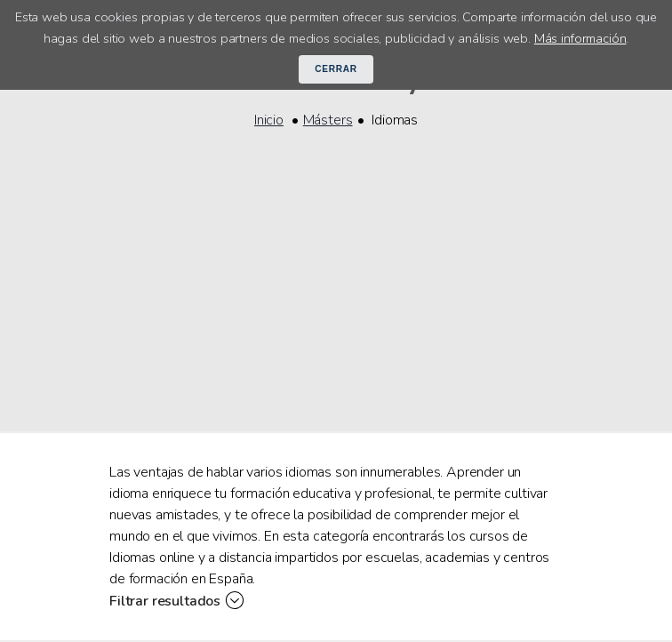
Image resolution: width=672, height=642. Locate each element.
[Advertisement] (336, 269)
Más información (580, 38)
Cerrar (336, 69)
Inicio (269, 120)
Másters (328, 120)
